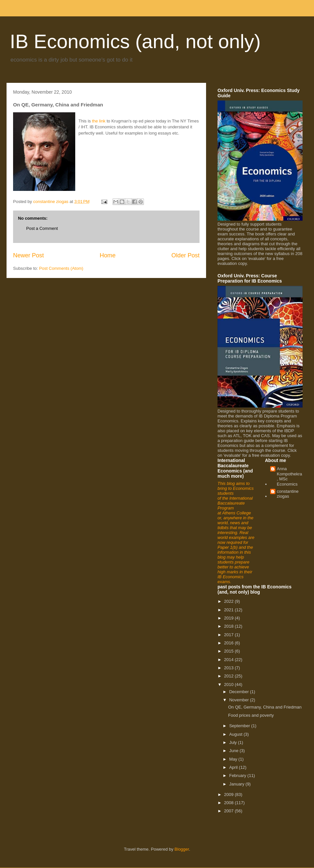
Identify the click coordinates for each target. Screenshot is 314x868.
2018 (229, 626)
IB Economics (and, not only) (135, 41)
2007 (229, 811)
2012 (229, 676)
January (237, 784)
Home (108, 255)
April (234, 767)
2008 (229, 803)
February (238, 776)
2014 (229, 660)
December (240, 692)
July (234, 742)
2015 (229, 651)
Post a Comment (42, 228)
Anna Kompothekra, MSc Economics (289, 476)
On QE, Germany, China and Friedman (265, 707)
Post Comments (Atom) (61, 268)
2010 (229, 684)
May (234, 759)
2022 (229, 601)
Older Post (185, 255)
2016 (229, 643)
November (240, 700)
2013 (229, 668)
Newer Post (28, 255)
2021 (229, 610)
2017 (229, 635)
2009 (229, 794)
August (236, 734)
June (235, 751)
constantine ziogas (288, 494)
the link (99, 121)
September (240, 726)
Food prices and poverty (251, 715)
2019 (229, 618)
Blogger (182, 849)
